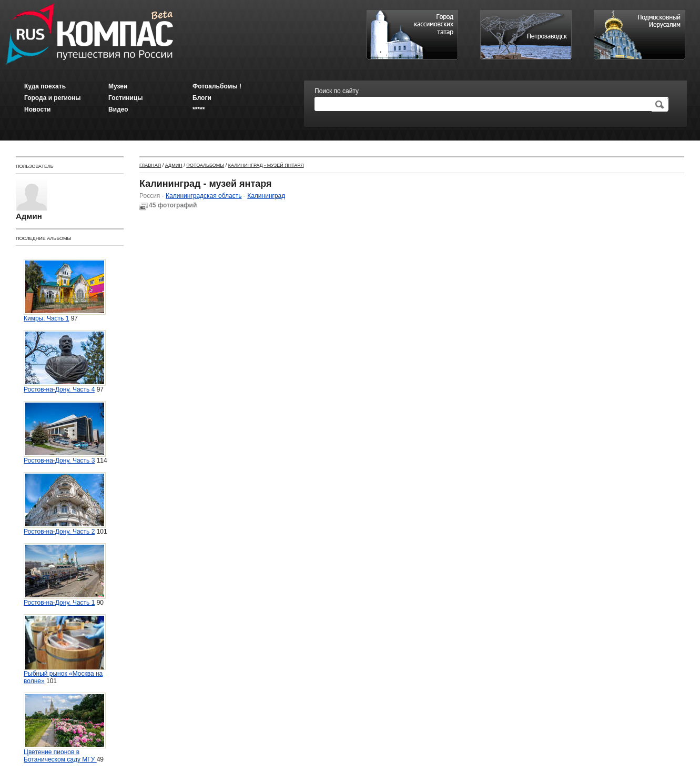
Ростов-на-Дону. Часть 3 (65, 433)
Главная (150, 165)
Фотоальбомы (205, 165)
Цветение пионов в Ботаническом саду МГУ (65, 728)
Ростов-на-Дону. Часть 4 (65, 362)
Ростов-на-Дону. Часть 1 (65, 575)
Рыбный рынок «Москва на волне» (65, 649)
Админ (174, 165)
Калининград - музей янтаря (266, 165)
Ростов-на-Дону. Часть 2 (65, 504)
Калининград (266, 196)
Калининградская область (204, 196)
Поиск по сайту (337, 91)
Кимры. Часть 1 (65, 291)
